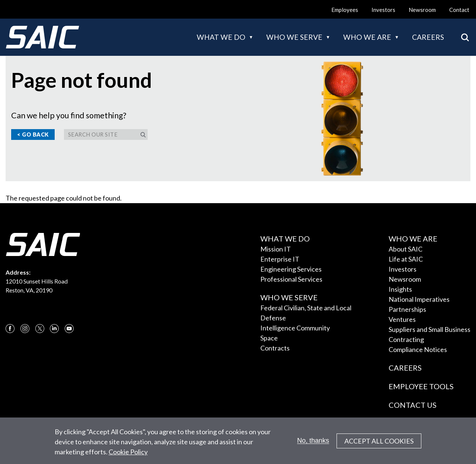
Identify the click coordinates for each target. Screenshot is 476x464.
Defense (273, 318)
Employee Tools (421, 386)
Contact (459, 10)
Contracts (275, 348)
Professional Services (291, 279)
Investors (383, 10)
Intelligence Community (295, 328)
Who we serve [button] (294, 37)
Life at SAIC (406, 259)
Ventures (402, 319)
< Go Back (33, 135)
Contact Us (413, 405)
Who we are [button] (367, 37)
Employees (345, 10)
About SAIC (406, 249)
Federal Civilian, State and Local (306, 308)
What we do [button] (221, 37)
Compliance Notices (418, 349)
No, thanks (313, 445)
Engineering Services (291, 269)
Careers (428, 37)
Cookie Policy (128, 455)
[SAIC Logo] (42, 37)
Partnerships (407, 309)
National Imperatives (419, 299)
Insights (400, 289)
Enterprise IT (280, 259)
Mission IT (276, 249)
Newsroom (422, 10)
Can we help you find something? (69, 115)
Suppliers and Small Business (430, 329)
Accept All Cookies (379, 445)
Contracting (406, 339)
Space (269, 338)
